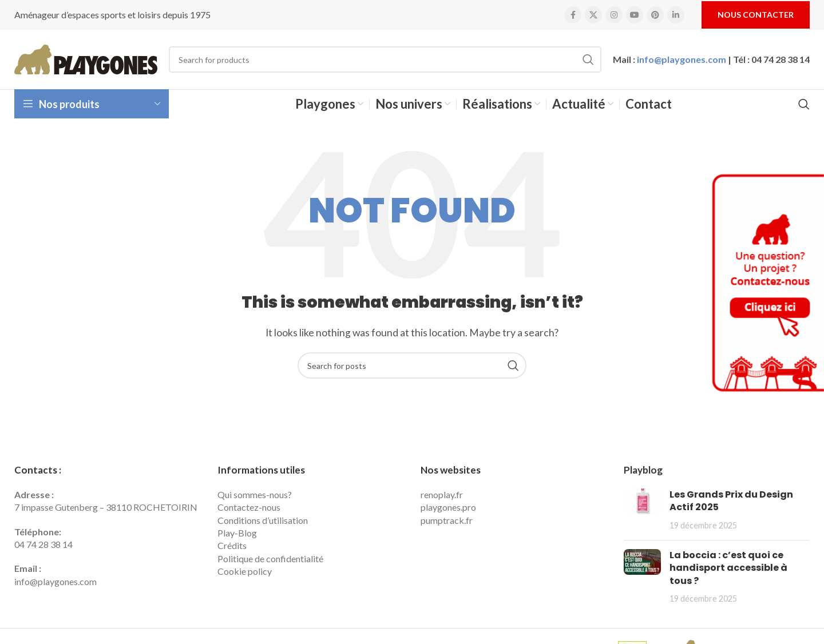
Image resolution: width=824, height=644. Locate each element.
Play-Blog (237, 533)
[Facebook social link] (573, 15)
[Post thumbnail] (642, 510)
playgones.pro (448, 507)
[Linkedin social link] (676, 15)
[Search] (385, 59)
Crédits (232, 545)
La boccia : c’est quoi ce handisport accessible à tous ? (728, 568)
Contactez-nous (249, 507)
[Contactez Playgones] (767, 283)
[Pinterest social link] (655, 15)
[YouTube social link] (635, 15)
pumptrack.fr (447, 520)
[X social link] (593, 15)
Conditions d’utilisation (263, 520)
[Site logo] (86, 58)
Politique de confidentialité (270, 558)
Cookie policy (245, 571)
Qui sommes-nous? (255, 494)
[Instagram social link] (614, 15)
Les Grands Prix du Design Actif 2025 (731, 501)
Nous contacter (756, 15)
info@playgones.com (682, 59)
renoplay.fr (442, 494)
